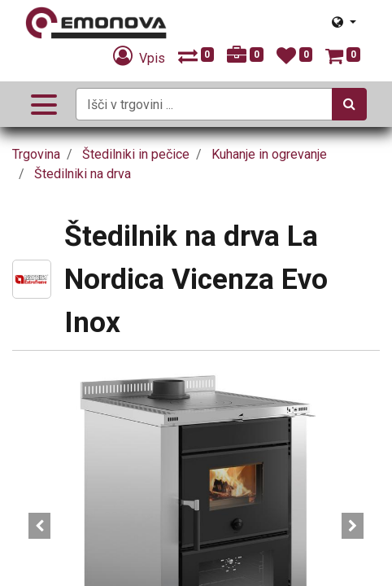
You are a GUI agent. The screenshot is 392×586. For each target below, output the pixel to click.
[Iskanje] (349, 104)
